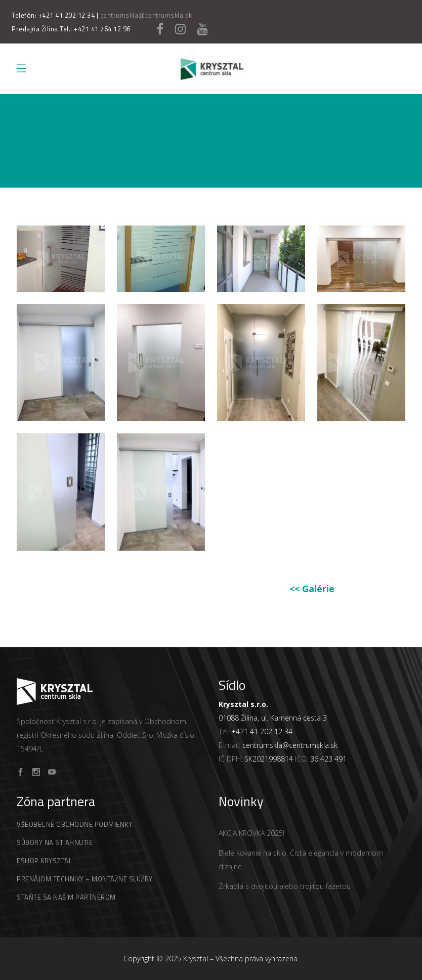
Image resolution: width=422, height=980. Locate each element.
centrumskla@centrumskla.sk (146, 15)
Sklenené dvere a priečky (86, 153)
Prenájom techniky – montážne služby (85, 879)
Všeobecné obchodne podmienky (74, 824)
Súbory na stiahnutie (55, 842)
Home (26, 153)
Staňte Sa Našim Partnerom (66, 897)
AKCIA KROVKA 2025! (251, 833)
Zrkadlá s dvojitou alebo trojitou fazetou (285, 886)
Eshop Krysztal (44, 861)
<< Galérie (312, 589)
